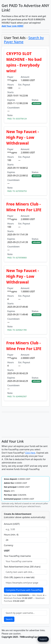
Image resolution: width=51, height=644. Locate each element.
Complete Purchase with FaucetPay (24, 590)
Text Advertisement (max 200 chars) (22, 567)
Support (43, 639)
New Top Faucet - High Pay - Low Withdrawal (23, 137)
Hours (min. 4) (11, 535)
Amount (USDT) (12, 524)
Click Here (30, 453)
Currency (9, 545)
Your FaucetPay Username (17, 556)
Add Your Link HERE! (13, 26)
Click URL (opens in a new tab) (19, 577)
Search (9, 619)
